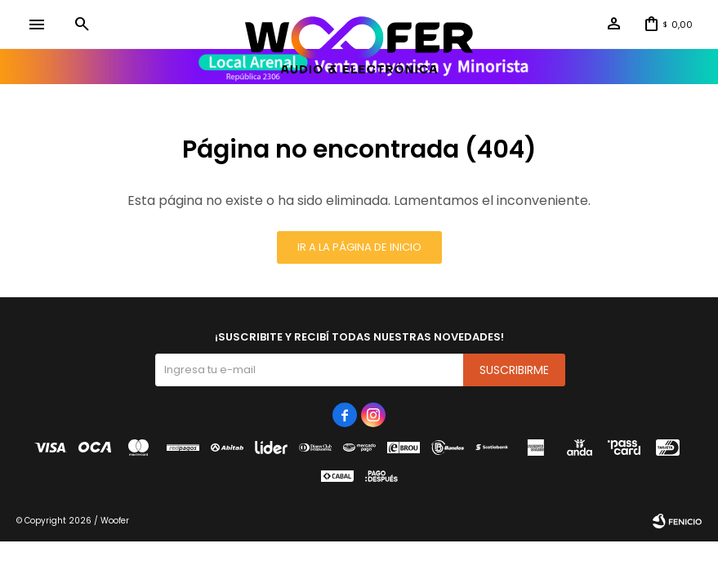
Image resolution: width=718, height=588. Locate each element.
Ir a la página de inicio (359, 247)
